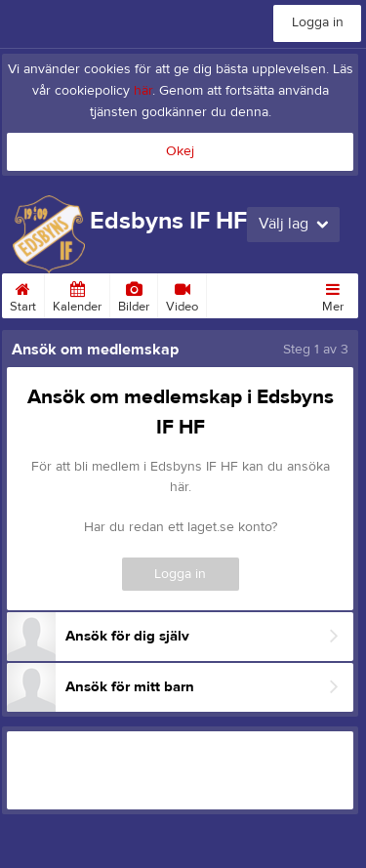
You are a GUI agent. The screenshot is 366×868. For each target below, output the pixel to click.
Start (23, 294)
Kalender (77, 294)
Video (182, 294)
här (143, 91)
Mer (333, 294)
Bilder (134, 294)
